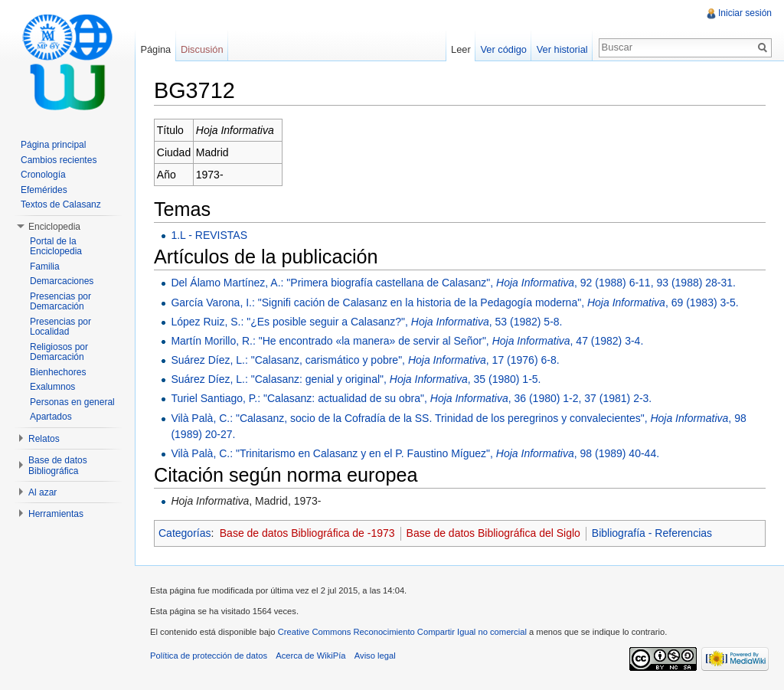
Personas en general (72, 402)
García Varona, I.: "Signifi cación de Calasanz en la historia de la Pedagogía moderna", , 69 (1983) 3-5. (454, 302)
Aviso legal (375, 656)
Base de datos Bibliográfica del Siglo (493, 533)
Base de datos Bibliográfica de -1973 (307, 533)
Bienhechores (58, 372)
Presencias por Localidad (60, 327)
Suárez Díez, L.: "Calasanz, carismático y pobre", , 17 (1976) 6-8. (365, 360)
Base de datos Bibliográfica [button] (58, 466)
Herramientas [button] (56, 514)
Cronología (43, 175)
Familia (45, 267)
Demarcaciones (62, 281)
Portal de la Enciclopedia (56, 247)
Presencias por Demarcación (60, 302)
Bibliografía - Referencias (652, 533)
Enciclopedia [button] (54, 227)
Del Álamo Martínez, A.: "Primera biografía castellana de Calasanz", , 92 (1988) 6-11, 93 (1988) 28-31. (453, 283)
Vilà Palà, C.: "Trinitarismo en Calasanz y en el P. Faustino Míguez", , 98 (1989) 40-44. (415, 453)
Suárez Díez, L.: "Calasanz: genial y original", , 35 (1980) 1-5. (356, 379)
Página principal (53, 145)
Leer (461, 49)
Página (155, 49)
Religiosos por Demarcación (59, 352)
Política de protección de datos (209, 656)
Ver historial (562, 49)
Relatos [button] (44, 439)
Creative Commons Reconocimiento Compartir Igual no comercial (402, 632)
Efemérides (44, 190)
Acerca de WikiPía (310, 656)
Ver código (503, 49)
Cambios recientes (59, 160)
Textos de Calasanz (61, 204)
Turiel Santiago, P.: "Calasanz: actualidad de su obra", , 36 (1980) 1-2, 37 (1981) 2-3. (411, 398)
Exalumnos (52, 387)
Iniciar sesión (745, 13)
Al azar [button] (42, 492)
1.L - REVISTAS (209, 235)
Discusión (202, 49)
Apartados (51, 417)
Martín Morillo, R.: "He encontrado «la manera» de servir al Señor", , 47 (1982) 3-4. (407, 341)
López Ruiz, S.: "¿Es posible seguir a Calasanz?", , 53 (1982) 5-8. (366, 322)
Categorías (185, 533)
